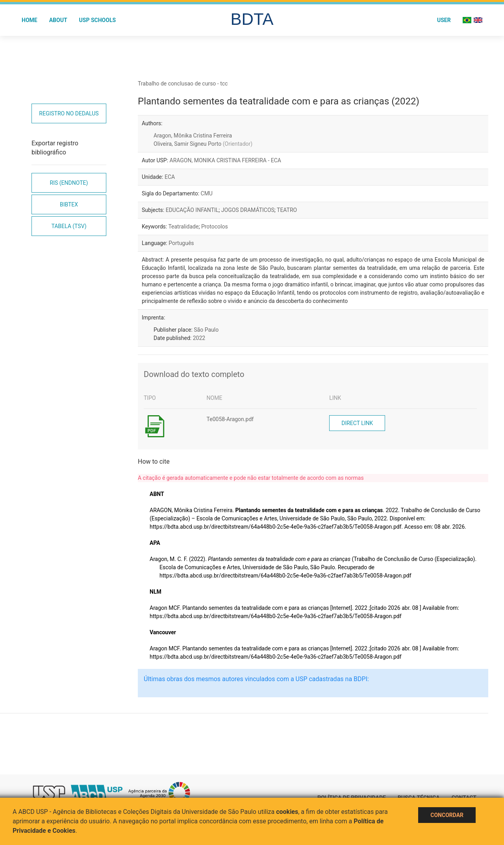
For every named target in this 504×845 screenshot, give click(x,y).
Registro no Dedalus (69, 113)
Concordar (447, 815)
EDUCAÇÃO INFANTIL (192, 210)
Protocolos (215, 227)
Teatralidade (183, 227)
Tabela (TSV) (69, 226)
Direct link (357, 423)
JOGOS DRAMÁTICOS (248, 210)
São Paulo (206, 330)
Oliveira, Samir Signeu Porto (203, 144)
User (444, 20)
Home (30, 20)
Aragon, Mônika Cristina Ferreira (193, 136)
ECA (170, 177)
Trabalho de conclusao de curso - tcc (183, 84)
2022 (199, 338)
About (58, 20)
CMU (207, 193)
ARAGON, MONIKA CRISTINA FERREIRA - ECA (225, 160)
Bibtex (69, 204)
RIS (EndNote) (69, 183)
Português (181, 243)
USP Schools (98, 20)
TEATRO (287, 210)
